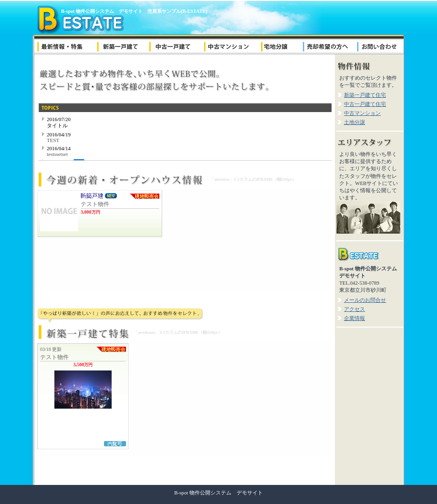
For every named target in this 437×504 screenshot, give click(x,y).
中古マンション (362, 113)
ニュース (185, 137)
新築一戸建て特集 (184, 399)
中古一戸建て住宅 (365, 104)
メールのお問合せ (365, 300)
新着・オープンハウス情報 (184, 239)
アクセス (354, 309)
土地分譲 (354, 122)
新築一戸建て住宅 (365, 95)
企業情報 (354, 318)
